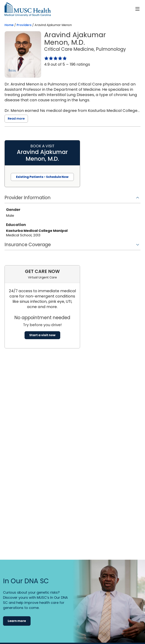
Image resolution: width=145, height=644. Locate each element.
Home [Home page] (9, 25)
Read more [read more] (16, 119)
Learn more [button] (17, 621)
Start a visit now (42, 335)
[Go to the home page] (28, 9)
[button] (72, 199)
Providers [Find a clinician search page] (24, 25)
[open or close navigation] (137, 9)
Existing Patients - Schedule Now (42, 177)
